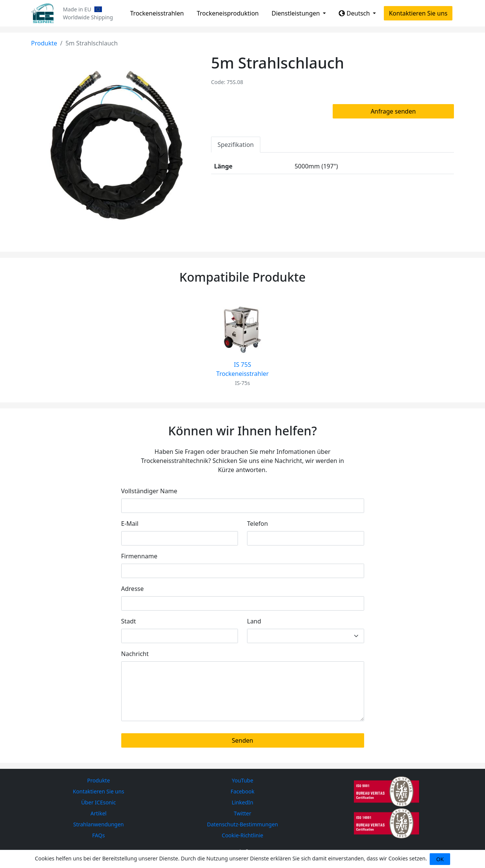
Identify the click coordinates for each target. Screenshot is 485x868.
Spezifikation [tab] (236, 145)
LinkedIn (243, 802)
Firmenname (139, 556)
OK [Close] (440, 859)
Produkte (44, 43)
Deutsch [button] (355, 13)
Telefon (257, 524)
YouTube (243, 780)
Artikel (99, 813)
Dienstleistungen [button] (297, 13)
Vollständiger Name (149, 491)
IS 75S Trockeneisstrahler (242, 369)
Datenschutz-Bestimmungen (242, 824)
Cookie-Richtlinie (242, 835)
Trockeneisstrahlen (157, 13)
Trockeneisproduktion (228, 13)
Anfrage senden (393, 111)
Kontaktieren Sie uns (418, 13)
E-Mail (130, 524)
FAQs (98, 835)
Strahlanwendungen (99, 824)
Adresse (133, 589)
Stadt (129, 621)
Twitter (242, 813)
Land (254, 621)
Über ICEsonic (99, 802)
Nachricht (135, 654)
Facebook (243, 791)
